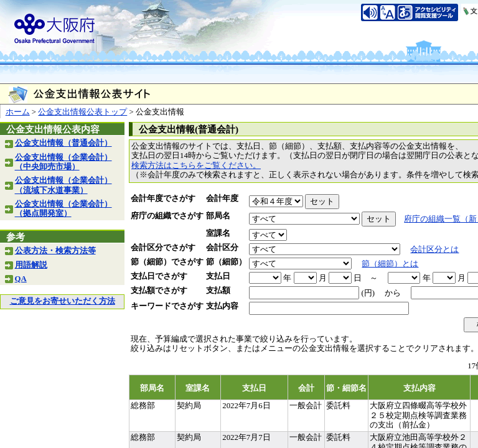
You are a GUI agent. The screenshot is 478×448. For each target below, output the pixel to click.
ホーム (18, 112)
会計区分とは (434, 250)
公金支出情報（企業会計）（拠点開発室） (63, 209)
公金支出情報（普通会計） (63, 143)
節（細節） (226, 262)
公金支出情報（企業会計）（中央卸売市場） (63, 162)
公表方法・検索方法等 (55, 251)
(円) (368, 293)
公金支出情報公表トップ (82, 112)
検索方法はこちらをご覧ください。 (196, 166)
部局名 (218, 216)
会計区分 (222, 248)
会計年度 (222, 198)
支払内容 (222, 306)
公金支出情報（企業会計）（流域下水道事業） (63, 185)
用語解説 (31, 265)
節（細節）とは (390, 264)
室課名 (218, 233)
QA (21, 279)
